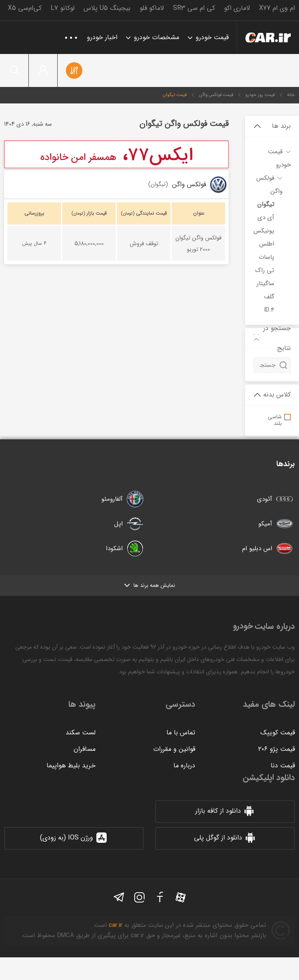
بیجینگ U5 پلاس (107, 8)
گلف (269, 297)
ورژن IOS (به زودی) (74, 838)
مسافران (85, 749)
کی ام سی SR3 (194, 8)
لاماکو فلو (152, 8)
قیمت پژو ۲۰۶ (277, 749)
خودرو (268, 38)
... (71, 34)
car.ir (116, 925)
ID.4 (269, 310)
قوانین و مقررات (174, 749)
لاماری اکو (237, 8)
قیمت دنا (283, 765)
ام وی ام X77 (277, 8)
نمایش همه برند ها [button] (150, 585)
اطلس (267, 244)
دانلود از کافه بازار (225, 811)
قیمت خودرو (212, 37)
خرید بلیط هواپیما (71, 765)
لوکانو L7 (63, 8)
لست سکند (81, 733)
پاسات (266, 257)
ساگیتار (265, 284)
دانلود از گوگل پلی (225, 838)
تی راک (265, 270)
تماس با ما (181, 733)
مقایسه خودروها (74, 70)
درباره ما (184, 765)
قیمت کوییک (278, 733)
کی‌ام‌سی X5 (25, 8)
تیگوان (266, 204)
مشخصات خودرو (157, 37)
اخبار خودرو (102, 37)
